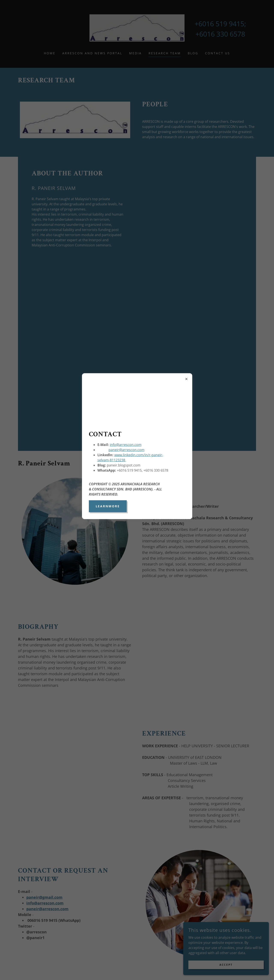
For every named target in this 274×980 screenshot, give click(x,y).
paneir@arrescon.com (127, 450)
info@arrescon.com (126, 445)
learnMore (108, 506)
